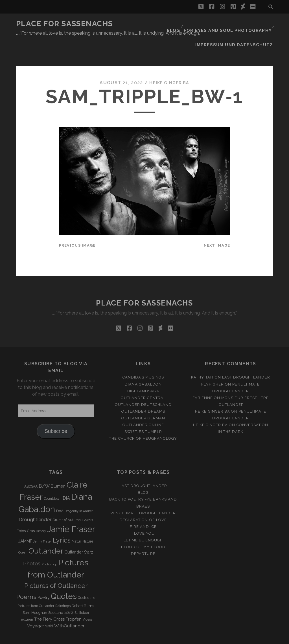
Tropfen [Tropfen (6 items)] (74, 601)
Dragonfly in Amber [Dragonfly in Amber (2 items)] (79, 493)
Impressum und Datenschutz (239, 31)
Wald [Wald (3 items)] (49, 608)
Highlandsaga (143, 373)
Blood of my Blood (143, 529)
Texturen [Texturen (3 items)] (26, 601)
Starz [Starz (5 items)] (69, 594)
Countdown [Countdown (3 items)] (53, 481)
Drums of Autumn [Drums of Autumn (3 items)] (67, 502)
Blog (181, 24)
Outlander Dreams (143, 393)
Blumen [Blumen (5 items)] (58, 468)
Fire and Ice (143, 509)
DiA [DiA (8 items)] (66, 480)
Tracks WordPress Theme (121, 638)
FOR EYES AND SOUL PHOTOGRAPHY (232, 24)
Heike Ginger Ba (169, 65)
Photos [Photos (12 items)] (32, 545)
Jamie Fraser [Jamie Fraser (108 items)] (71, 511)
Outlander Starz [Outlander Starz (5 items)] (79, 534)
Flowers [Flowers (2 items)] (87, 502)
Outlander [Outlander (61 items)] (46, 533)
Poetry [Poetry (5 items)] (44, 579)
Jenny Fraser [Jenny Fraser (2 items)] (42, 523)
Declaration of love (143, 502)
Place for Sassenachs (64, 24)
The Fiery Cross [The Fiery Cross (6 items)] (49, 601)
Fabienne (203, 380)
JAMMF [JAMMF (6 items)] (25, 523)
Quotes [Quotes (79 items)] (64, 578)
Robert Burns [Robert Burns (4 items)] (83, 588)
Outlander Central (143, 380)
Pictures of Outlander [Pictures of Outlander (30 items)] (56, 568)
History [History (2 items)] (41, 513)
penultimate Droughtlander (143, 495)
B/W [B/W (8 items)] (44, 468)
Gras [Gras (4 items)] (31, 513)
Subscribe (56, 413)
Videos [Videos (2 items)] (87, 601)
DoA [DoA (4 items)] (60, 493)
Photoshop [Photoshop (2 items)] (49, 546)
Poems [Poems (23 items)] (26, 579)
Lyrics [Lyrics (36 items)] (62, 522)
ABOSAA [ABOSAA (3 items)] (31, 469)
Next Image (217, 228)
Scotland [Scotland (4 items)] (56, 595)
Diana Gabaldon (143, 366)
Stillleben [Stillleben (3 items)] (82, 595)
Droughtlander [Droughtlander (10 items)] (35, 501)
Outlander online (143, 407)
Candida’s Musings (143, 359)
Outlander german (143, 400)
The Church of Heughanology (143, 421)
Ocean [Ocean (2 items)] (23, 535)
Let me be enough (143, 522)
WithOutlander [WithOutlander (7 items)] (69, 608)
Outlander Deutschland (143, 387)
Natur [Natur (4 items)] (76, 523)
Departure (143, 536)
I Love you (143, 515)
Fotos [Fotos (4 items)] (21, 513)
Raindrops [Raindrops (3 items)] (63, 588)
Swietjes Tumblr (143, 414)
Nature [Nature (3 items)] (88, 523)
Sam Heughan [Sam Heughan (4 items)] (35, 595)
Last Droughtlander (246, 359)
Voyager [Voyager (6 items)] (36, 608)
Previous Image (77, 228)
